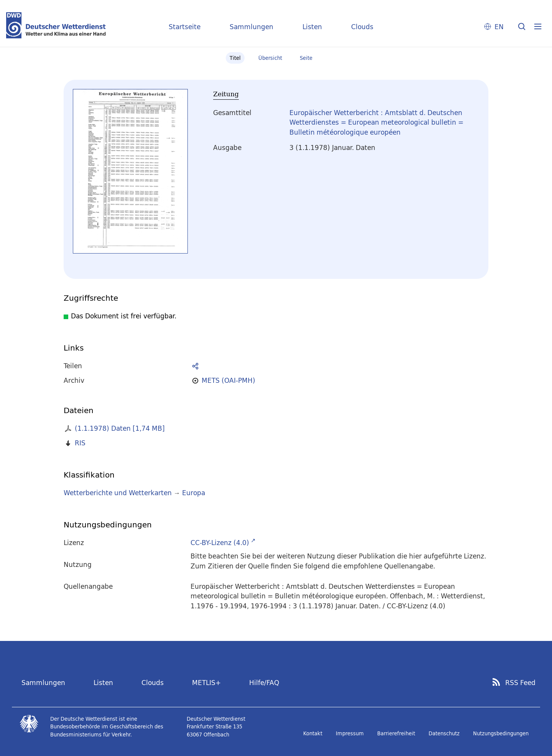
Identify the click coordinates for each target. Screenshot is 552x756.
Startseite (185, 27)
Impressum (350, 733)
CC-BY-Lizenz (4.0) (220, 543)
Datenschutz (444, 733)
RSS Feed (520, 683)
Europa (194, 493)
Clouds (362, 27)
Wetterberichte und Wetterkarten (118, 493)
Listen (312, 27)
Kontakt (313, 733)
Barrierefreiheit (396, 733)
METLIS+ (206, 683)
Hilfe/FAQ (264, 683)
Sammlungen (251, 27)
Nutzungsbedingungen (501, 733)
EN (499, 27)
